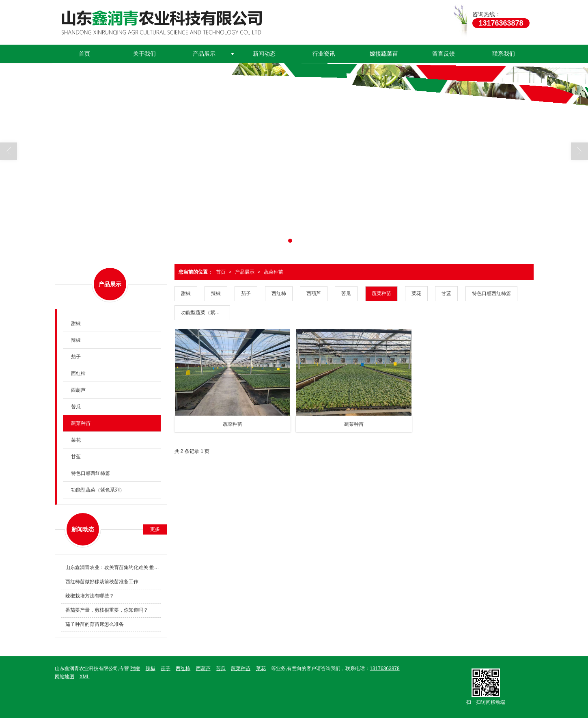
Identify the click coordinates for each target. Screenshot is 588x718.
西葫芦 (314, 293)
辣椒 (216, 293)
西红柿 (279, 293)
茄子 (246, 293)
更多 (155, 529)
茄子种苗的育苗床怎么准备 (95, 624)
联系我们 (504, 54)
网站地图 (65, 677)
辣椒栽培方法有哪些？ (90, 596)
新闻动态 (264, 54)
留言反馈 (444, 54)
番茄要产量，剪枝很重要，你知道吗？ (107, 610)
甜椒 (186, 293)
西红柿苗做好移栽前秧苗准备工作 (102, 582)
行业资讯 (324, 54)
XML (85, 677)
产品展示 (204, 54)
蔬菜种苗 (274, 272)
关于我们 (144, 54)
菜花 (416, 293)
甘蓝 (446, 293)
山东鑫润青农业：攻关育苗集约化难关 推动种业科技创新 (113, 567)
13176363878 (384, 668)
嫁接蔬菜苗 (384, 54)
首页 (84, 54)
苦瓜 (346, 293)
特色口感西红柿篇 (491, 293)
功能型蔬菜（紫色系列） (206, 313)
